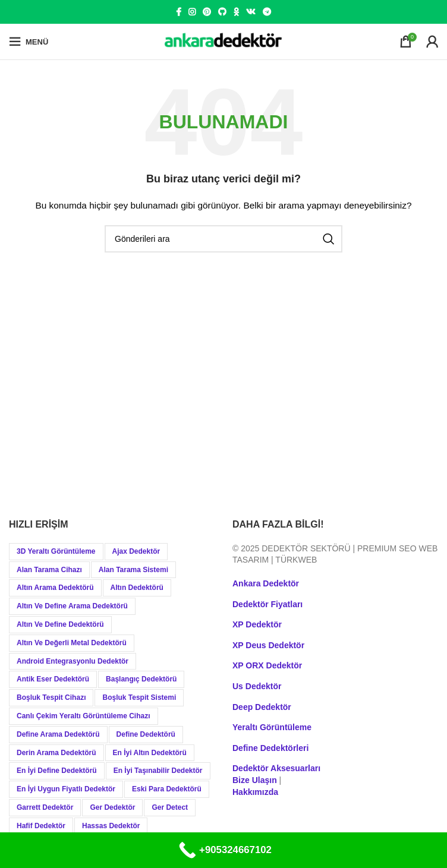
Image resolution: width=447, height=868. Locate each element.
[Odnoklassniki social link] (236, 12)
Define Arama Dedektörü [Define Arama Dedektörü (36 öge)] (58, 734)
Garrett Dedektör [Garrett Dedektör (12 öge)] (45, 807)
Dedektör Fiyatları (267, 604)
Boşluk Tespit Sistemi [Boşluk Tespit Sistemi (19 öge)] (139, 697)
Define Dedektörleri (270, 748)
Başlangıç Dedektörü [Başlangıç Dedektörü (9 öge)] (141, 679)
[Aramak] (223, 239)
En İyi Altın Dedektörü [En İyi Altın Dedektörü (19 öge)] (150, 753)
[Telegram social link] (267, 12)
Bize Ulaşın (255, 780)
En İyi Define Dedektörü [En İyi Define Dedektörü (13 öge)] (57, 771)
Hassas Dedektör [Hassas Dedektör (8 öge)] (111, 826)
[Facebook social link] (179, 12)
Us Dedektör (257, 686)
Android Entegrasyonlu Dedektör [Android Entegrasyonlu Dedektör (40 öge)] (73, 661)
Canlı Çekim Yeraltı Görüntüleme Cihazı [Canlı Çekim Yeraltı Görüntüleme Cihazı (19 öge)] (84, 716)
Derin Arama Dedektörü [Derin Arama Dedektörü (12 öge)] (56, 753)
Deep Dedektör (262, 707)
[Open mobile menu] (29, 42)
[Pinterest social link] (207, 12)
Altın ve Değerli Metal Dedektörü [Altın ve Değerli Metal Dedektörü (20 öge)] (72, 643)
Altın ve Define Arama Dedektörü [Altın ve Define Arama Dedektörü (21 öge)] (72, 606)
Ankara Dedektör (266, 583)
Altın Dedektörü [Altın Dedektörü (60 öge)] (137, 588)
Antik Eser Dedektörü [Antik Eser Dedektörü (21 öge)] (53, 679)
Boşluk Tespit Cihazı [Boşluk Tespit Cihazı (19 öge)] (51, 697)
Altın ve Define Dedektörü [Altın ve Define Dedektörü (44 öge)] (60, 624)
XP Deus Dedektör (268, 645)
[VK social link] (251, 12)
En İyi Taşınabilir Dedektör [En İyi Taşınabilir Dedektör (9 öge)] (158, 771)
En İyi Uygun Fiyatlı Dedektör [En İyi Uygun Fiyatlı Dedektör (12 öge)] (66, 789)
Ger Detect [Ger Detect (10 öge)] (170, 807)
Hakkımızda (255, 792)
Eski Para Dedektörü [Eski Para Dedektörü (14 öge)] (167, 789)
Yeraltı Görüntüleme (272, 727)
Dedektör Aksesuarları (276, 768)
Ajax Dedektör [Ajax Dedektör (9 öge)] (136, 551)
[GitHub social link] (222, 12)
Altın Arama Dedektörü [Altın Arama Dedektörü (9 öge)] (55, 588)
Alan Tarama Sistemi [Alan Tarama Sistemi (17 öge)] (133, 570)
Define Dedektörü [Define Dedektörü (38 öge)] (146, 734)
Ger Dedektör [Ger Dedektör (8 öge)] (112, 807)
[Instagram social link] (192, 12)
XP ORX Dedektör (267, 665)
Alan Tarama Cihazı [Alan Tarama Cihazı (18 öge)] (49, 570)
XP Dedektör (257, 624)
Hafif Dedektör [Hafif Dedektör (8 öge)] (41, 826)
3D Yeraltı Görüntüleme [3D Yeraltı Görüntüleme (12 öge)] (56, 551)
